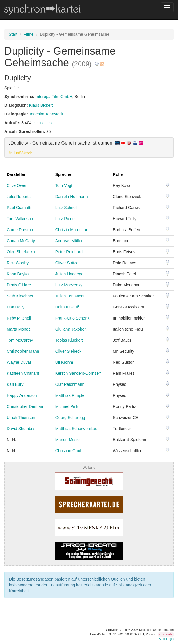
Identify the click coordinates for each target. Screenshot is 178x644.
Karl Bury (15, 384)
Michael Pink (67, 406)
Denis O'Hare (19, 285)
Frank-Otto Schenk (72, 318)
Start (13, 34)
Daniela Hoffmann (72, 197)
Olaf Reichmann (70, 384)
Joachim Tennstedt (46, 114)
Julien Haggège (69, 274)
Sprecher (64, 174)
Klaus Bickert (41, 105)
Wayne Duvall (19, 362)
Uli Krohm (64, 362)
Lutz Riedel (65, 219)
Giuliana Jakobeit (71, 329)
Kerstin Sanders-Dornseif (78, 373)
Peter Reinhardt (70, 252)
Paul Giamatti (19, 208)
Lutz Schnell (66, 208)
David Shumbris (21, 429)
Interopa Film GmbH (54, 97)
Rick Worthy (18, 263)
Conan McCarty (21, 241)
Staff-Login (166, 639)
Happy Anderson (22, 395)
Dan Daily (16, 307)
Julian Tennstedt (70, 296)
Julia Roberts (19, 197)
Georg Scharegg (70, 418)
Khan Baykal (18, 274)
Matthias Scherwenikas (76, 429)
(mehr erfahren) (45, 123)
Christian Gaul (68, 451)
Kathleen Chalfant (23, 373)
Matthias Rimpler (71, 395)
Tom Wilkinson (20, 219)
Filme (29, 34)
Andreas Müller (69, 241)
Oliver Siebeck (68, 351)
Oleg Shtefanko (21, 252)
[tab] (89, 147)
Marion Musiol (68, 440)
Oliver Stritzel (67, 263)
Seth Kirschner (20, 296)
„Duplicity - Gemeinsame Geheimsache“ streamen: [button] (78, 143)
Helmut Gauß (67, 307)
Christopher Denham (25, 406)
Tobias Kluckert (69, 340)
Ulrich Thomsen (21, 418)
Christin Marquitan (72, 230)
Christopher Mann (23, 351)
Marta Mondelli (20, 329)
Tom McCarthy (20, 340)
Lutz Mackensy (69, 285)
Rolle (118, 174)
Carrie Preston (20, 230)
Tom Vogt (64, 185)
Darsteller (16, 174)
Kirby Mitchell (19, 318)
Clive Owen (17, 185)
